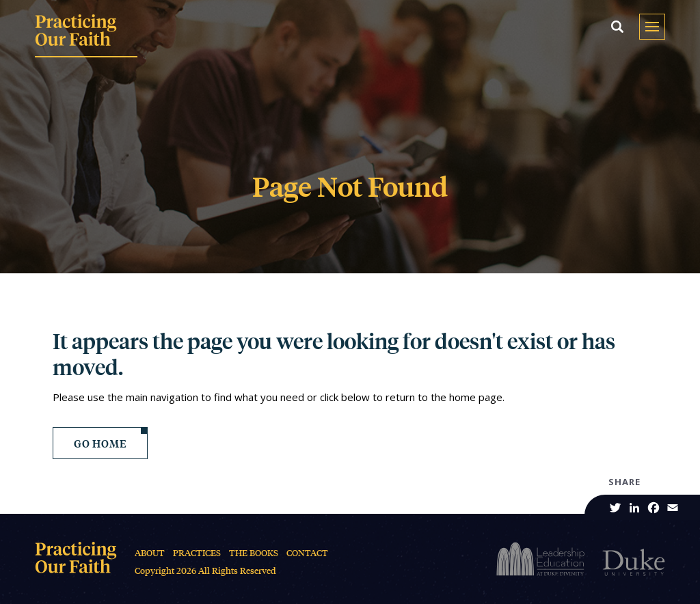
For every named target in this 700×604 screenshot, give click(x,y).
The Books (254, 553)
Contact (307, 553)
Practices (197, 553)
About (150, 553)
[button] (617, 27)
